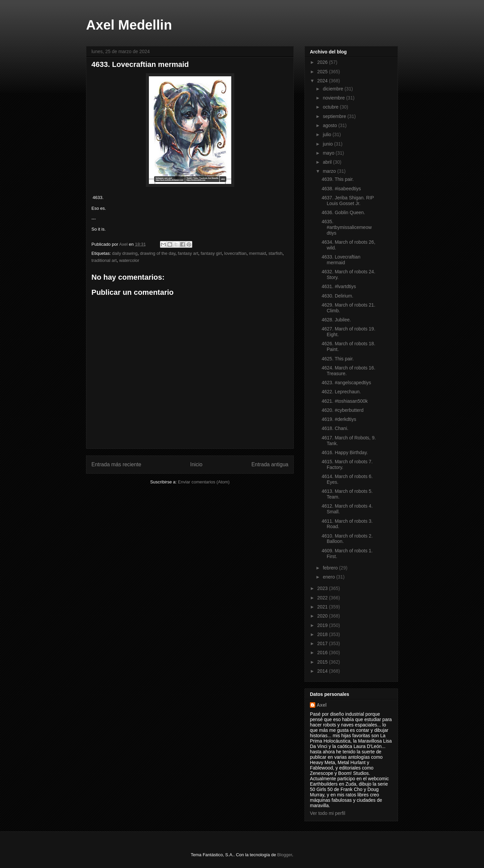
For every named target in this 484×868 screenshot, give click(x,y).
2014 (323, 671)
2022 (323, 598)
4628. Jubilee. (336, 320)
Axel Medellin (129, 25)
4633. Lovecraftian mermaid (341, 260)
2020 (323, 616)
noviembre (334, 98)
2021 (323, 607)
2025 (323, 72)
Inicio (196, 464)
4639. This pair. (338, 179)
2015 (323, 662)
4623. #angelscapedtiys (346, 383)
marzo (330, 171)
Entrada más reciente (116, 464)
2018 (323, 634)
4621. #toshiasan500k (345, 401)
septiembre (335, 116)
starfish (276, 253)
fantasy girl (211, 253)
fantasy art (188, 253)
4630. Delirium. (337, 296)
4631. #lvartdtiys (339, 286)
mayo (329, 153)
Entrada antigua (270, 464)
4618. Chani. (335, 428)
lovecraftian (235, 253)
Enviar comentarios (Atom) (204, 482)
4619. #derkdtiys (339, 419)
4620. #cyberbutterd (343, 410)
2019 (323, 625)
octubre (331, 107)
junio (328, 144)
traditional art (104, 260)
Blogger (285, 855)
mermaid (258, 253)
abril (328, 162)
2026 (323, 62)
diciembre (334, 89)
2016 (323, 653)
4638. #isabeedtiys (341, 189)
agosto (330, 125)
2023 (323, 588)
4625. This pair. (338, 359)
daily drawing (125, 253)
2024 (323, 81)
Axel (322, 705)
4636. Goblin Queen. (343, 212)
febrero (331, 568)
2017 (323, 643)
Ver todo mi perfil (328, 813)
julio (328, 134)
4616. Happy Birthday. (345, 452)
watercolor (129, 260)
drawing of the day (158, 253)
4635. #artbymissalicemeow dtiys (347, 227)
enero (329, 577)
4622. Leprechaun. (341, 392)
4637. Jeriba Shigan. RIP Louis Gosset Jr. (348, 201)
